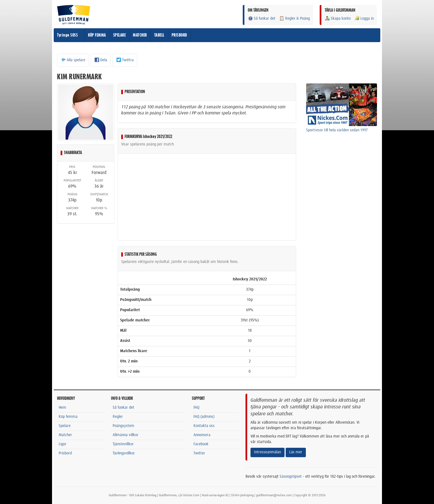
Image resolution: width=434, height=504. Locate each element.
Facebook (201, 444)
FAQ (196, 408)
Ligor (63, 444)
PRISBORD (179, 35)
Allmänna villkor (126, 435)
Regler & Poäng (294, 18)
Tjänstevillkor (123, 444)
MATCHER (140, 35)
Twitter (199, 453)
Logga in (364, 18)
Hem (62, 408)
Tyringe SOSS (67, 35)
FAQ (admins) (204, 417)
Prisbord (65, 453)
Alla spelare (73, 60)
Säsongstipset (291, 477)
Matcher (65, 435)
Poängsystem (123, 426)
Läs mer (296, 452)
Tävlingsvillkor (124, 453)
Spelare (65, 426)
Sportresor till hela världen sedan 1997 (337, 130)
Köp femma (68, 417)
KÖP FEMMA (97, 35)
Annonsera (202, 435)
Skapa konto (338, 18)
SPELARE (120, 35)
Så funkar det (262, 18)
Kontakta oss (204, 426)
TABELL (159, 35)
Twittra (125, 60)
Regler (118, 417)
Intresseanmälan (268, 452)
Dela (101, 60)
